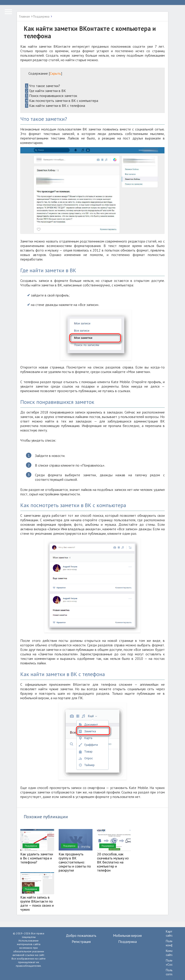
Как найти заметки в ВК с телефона (55, 106)
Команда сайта (172, 953)
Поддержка (31, 846)
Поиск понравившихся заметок (51, 96)
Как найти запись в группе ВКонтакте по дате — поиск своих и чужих (37, 903)
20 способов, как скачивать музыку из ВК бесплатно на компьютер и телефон (113, 862)
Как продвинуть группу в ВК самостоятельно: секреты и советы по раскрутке (75, 862)
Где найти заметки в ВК (45, 91)
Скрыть (55, 73)
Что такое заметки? (43, 86)
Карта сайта (170, 933)
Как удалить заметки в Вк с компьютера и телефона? (37, 858)
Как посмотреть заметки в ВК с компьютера (62, 101)
